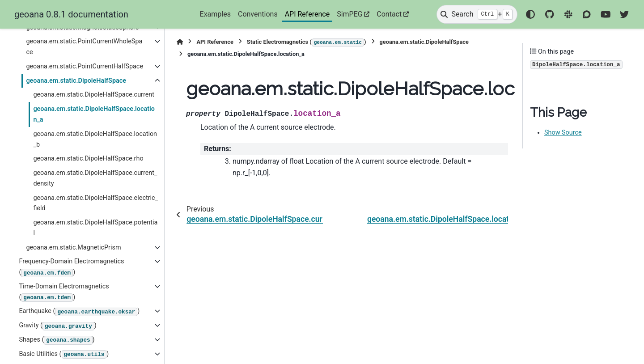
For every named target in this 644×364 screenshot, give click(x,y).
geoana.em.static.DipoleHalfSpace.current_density (95, 178)
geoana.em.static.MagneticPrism (73, 248)
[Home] (180, 42)
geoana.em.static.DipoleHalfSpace (76, 81)
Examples (215, 14)
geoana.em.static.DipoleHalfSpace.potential (95, 228)
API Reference (307, 14)
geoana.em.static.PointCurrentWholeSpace (84, 47)
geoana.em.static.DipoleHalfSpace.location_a (94, 114)
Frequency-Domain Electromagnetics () (71, 267)
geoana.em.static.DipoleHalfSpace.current (94, 95)
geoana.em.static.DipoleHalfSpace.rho (88, 159)
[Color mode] (530, 14)
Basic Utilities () (64, 355)
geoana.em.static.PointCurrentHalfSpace (85, 66)
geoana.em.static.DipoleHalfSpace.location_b (95, 139)
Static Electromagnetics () (307, 42)
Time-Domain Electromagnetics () (64, 292)
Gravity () (57, 326)
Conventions (258, 14)
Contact (389, 14)
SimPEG (350, 14)
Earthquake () (79, 312)
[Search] (477, 14)
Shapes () (57, 340)
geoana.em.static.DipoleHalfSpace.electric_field (95, 203)
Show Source (563, 133)
